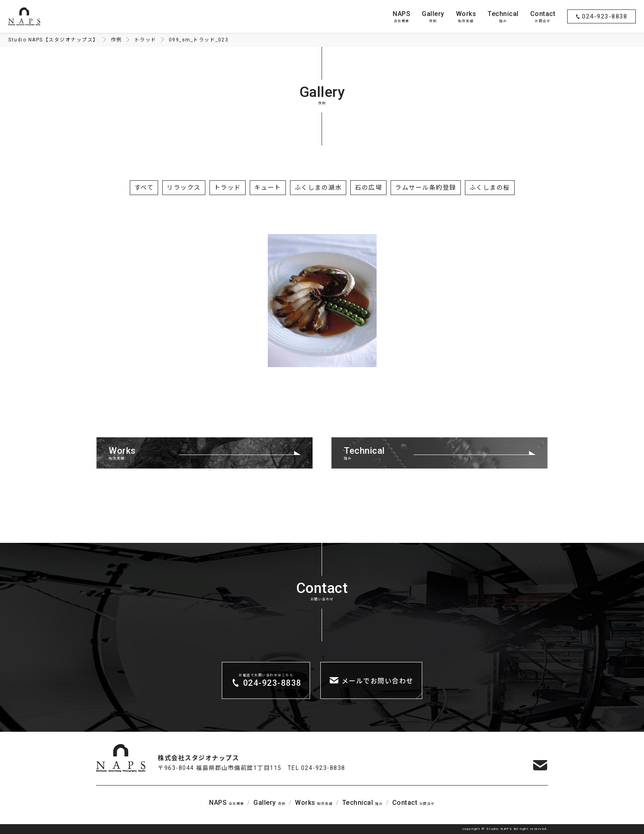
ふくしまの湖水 (318, 188)
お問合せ (543, 16)
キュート (268, 188)
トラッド (228, 188)
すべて (144, 188)
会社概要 (401, 16)
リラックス (184, 188)
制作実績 (466, 16)
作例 (433, 16)
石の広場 (368, 188)
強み (503, 16)
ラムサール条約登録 (426, 188)
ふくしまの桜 (490, 188)
